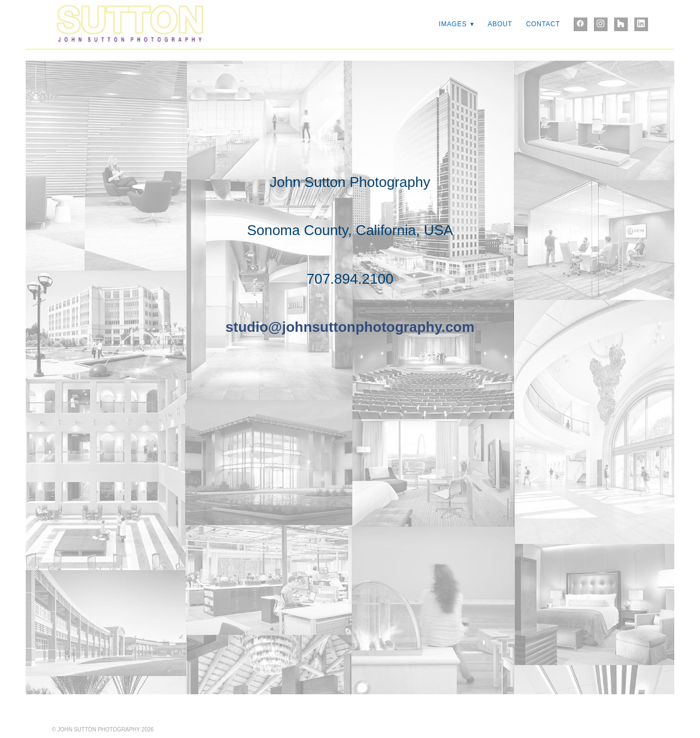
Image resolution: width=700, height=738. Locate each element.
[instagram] (601, 24)
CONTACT (543, 24)
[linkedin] (641, 24)
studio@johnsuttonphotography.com (350, 327)
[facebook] (581, 24)
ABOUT (500, 24)
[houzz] (621, 24)
